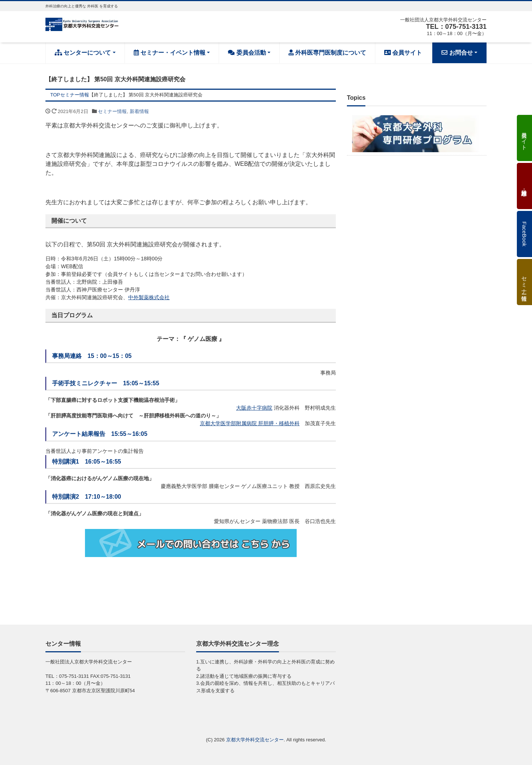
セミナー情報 (112, 111)
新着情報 (139, 111)
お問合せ (457, 53)
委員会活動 (247, 53)
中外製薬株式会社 (149, 297)
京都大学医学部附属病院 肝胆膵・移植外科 (250, 423)
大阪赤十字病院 (254, 408)
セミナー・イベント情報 (170, 53)
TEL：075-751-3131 (456, 27)
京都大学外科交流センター (255, 740)
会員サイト (403, 53)
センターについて (83, 53)
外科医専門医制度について (327, 53)
